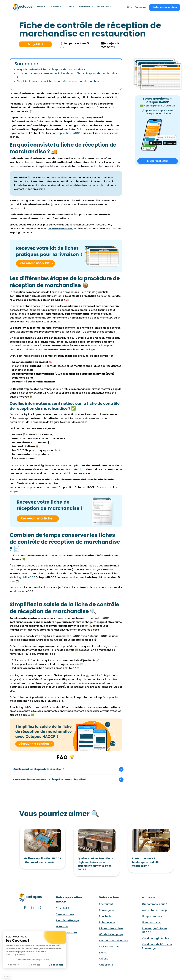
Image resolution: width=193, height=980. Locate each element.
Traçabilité (63, 908)
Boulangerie (107, 910)
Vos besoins (85, 7)
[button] (7, 977)
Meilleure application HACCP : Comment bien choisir (42, 860)
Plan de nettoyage (68, 920)
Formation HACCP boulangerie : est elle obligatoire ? (146, 862)
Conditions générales (155, 938)
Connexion (140, 7)
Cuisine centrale (109, 947)
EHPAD (103, 953)
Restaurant (106, 904)
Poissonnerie (107, 922)
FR (128, 8)
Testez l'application (158, 161)
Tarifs (70, 7)
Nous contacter (152, 922)
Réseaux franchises (111, 928)
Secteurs (57, 7)
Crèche (104, 959)
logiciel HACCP (26, 577)
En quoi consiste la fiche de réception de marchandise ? (51, 69)
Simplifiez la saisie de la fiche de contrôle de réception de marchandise (60, 81)
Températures (65, 914)
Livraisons (62, 927)
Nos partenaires (152, 916)
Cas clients (106, 965)
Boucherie (105, 916)
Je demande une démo (165, 7)
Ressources (104, 7)
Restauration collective (114, 941)
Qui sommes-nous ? (155, 904)
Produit (42, 7)
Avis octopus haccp (154, 910)
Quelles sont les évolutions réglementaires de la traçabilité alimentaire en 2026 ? (95, 864)
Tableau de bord (66, 933)
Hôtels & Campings (111, 934)
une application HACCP (66, 133)
